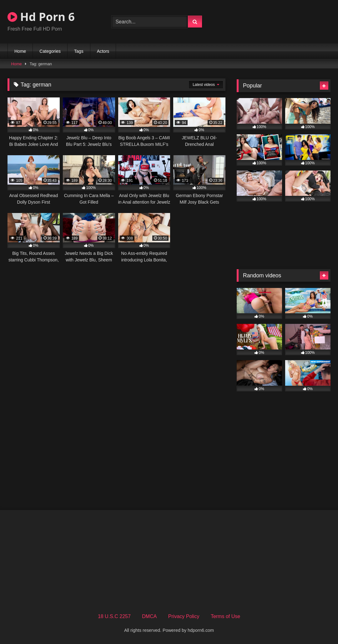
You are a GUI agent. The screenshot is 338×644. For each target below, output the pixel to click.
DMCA (149, 616)
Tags (79, 51)
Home (20, 51)
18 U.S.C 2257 (114, 616)
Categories (50, 51)
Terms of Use (225, 616)
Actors (103, 51)
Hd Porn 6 (41, 17)
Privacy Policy (184, 616)
